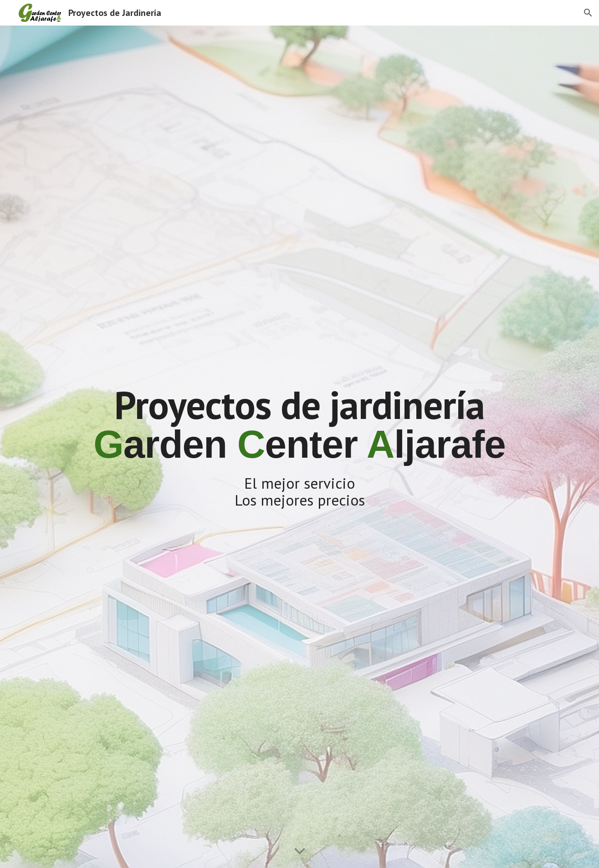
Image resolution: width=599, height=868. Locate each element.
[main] (299, 447)
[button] (588, 13)
